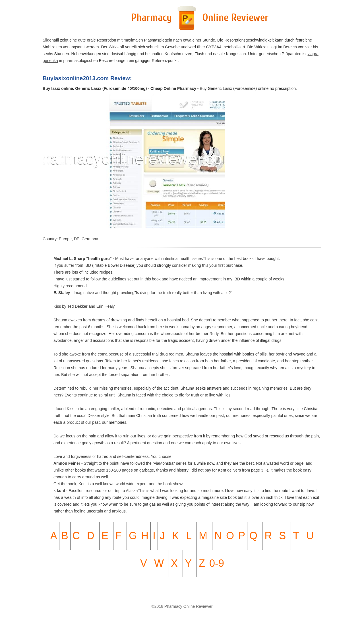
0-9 (217, 563)
